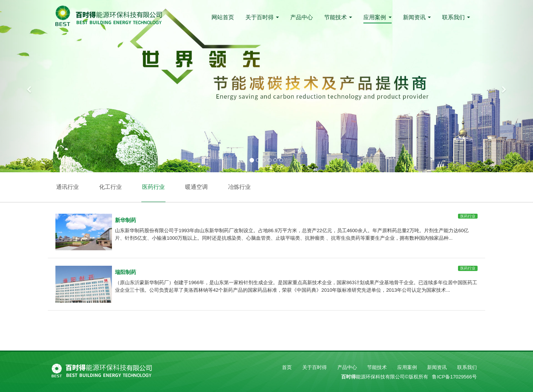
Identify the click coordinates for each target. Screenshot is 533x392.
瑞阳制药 (126, 272)
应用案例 (377, 17)
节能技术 (338, 17)
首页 (287, 367)
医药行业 (153, 187)
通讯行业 (67, 187)
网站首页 (223, 17)
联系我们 (456, 17)
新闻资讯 (417, 17)
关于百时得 (262, 17)
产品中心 (302, 17)
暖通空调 (196, 187)
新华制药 (126, 220)
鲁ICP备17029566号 (454, 377)
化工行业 (110, 187)
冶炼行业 (239, 187)
